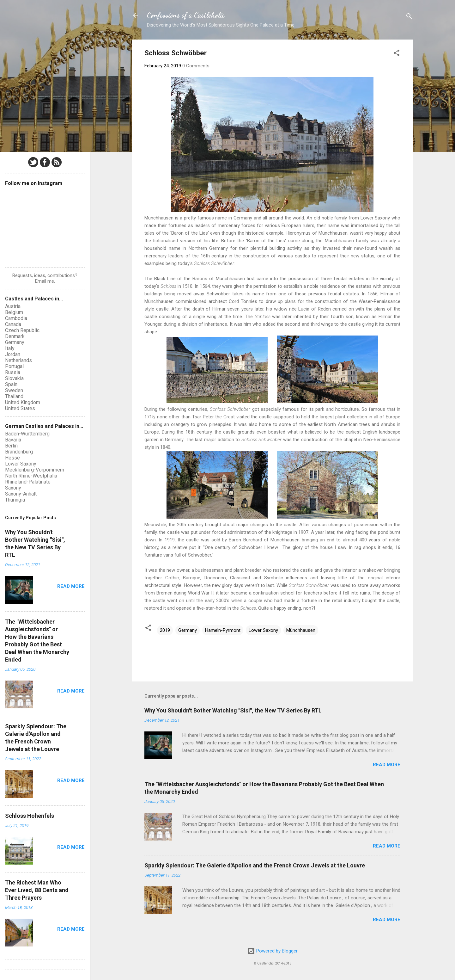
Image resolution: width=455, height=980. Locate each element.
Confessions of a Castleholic (186, 15)
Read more (387, 765)
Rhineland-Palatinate (28, 482)
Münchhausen (301, 630)
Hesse (12, 458)
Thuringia (15, 500)
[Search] (409, 17)
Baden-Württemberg (27, 434)
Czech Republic (22, 330)
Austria (13, 306)
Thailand (14, 396)
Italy (10, 348)
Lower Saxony (263, 630)
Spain (11, 384)
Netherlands (18, 360)
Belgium (14, 312)
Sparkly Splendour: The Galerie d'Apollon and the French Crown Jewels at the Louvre (255, 865)
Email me (45, 281)
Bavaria (13, 440)
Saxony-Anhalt (21, 494)
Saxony (13, 488)
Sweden (14, 390)
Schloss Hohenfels (30, 816)
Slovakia (14, 378)
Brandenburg (19, 452)
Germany (188, 630)
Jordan (13, 354)
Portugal (14, 366)
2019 (165, 630)
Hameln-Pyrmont (223, 630)
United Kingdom (23, 402)
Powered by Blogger (273, 951)
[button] (397, 54)
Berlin (11, 446)
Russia (13, 372)
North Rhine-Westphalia (31, 476)
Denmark (15, 336)
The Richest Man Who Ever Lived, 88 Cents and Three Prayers (37, 890)
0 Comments (196, 66)
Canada (13, 324)
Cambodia (16, 318)
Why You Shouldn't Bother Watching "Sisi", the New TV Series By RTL (233, 710)
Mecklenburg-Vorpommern (35, 470)
